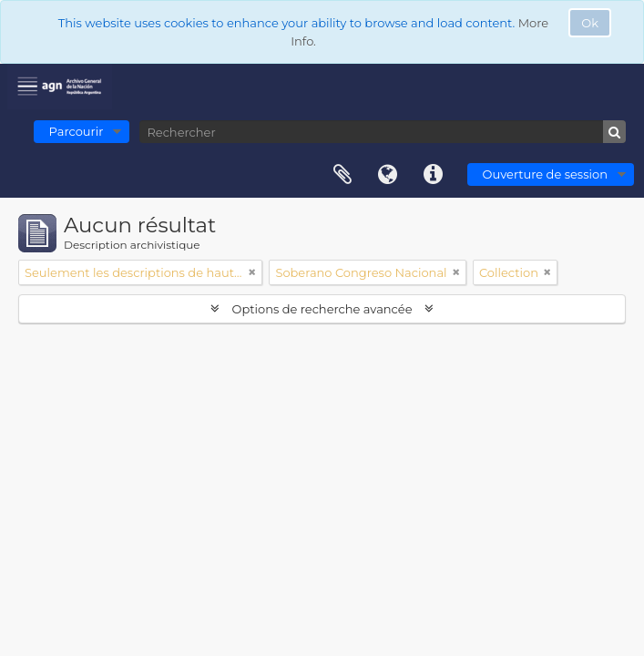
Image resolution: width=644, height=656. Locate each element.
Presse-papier (342, 175)
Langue (388, 175)
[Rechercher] (383, 132)
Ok (590, 23)
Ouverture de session (545, 174)
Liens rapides (434, 175)
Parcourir (77, 131)
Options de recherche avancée (322, 309)
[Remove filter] (252, 272)
